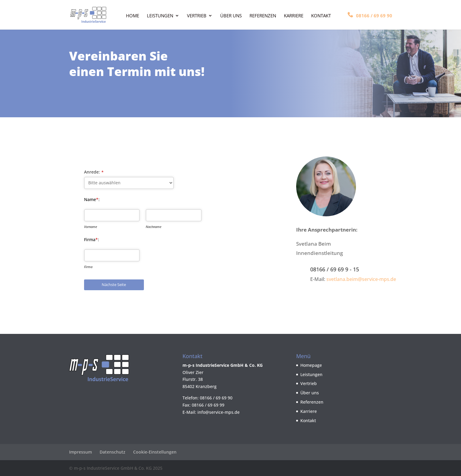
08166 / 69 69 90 (370, 15)
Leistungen (160, 16)
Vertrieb (197, 16)
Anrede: (94, 172)
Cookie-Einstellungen (155, 452)
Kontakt (321, 16)
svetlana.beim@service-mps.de (361, 279)
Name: (92, 199)
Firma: (92, 239)
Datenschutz (112, 452)
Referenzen (263, 16)
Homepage (311, 365)
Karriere (294, 16)
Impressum (80, 452)
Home (133, 16)
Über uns (231, 16)
